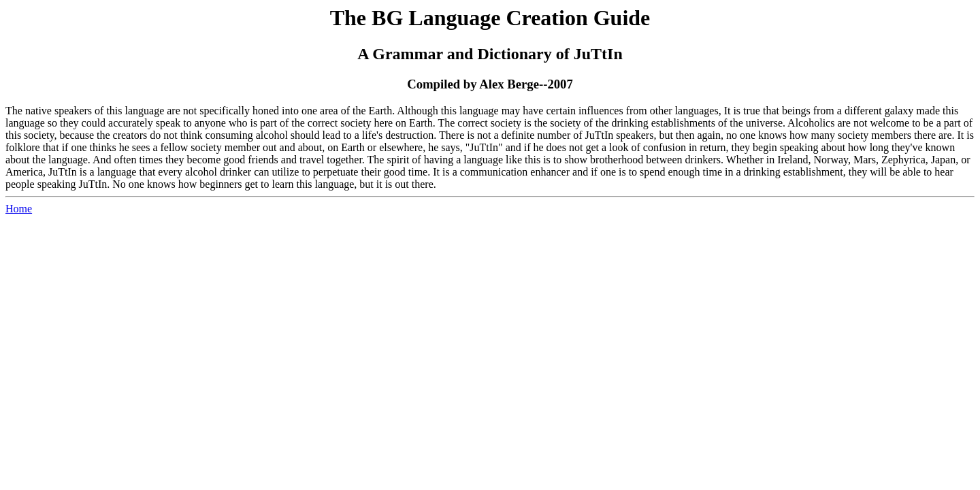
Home (19, 209)
